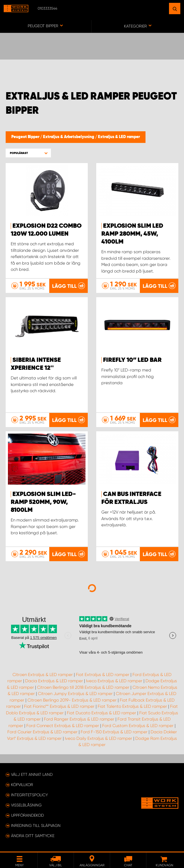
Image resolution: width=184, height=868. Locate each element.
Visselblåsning (26, 805)
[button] (28, 153)
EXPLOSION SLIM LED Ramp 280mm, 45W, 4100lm (132, 234)
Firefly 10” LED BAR (132, 360)
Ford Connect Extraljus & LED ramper (63, 726)
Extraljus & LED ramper (119, 137)
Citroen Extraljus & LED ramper (43, 675)
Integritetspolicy (29, 795)
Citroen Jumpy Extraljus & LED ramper (75, 694)
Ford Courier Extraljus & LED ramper (42, 732)
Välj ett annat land (32, 774)
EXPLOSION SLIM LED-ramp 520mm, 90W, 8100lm (43, 502)
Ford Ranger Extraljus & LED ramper (79, 719)
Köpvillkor (22, 785)
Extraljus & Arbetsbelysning (69, 137)
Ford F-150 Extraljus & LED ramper (114, 732)
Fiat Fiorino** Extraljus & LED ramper (59, 706)
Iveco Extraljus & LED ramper (114, 681)
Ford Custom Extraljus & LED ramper (138, 726)
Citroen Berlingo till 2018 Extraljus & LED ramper (83, 687)
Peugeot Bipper (26, 137)
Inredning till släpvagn (36, 825)
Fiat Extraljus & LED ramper (103, 675)
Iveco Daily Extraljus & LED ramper (99, 738)
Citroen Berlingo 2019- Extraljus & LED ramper (72, 700)
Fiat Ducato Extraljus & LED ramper (101, 713)
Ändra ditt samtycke (33, 836)
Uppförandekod (27, 815)
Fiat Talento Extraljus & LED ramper (132, 706)
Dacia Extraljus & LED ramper (54, 681)
